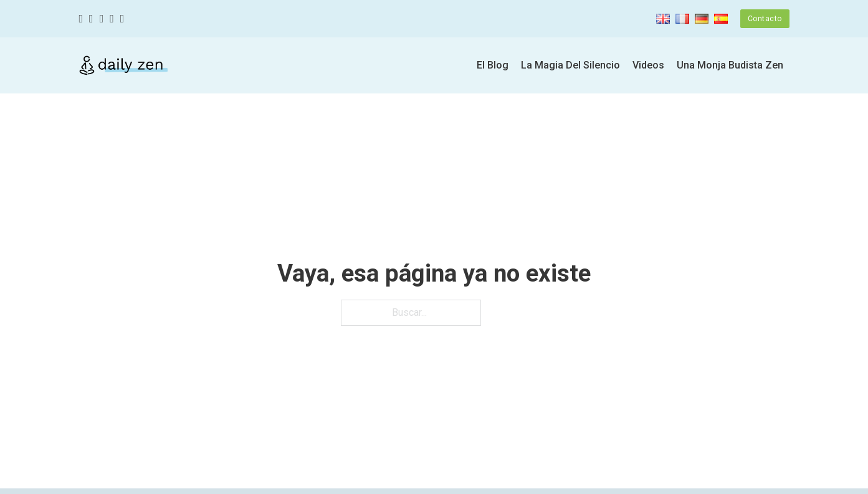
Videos (648, 65)
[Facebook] (81, 19)
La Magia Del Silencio (570, 65)
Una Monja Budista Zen (730, 65)
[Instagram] (102, 19)
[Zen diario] (124, 65)
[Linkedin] (122, 19)
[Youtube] (112, 19)
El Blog (493, 65)
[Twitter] (91, 19)
